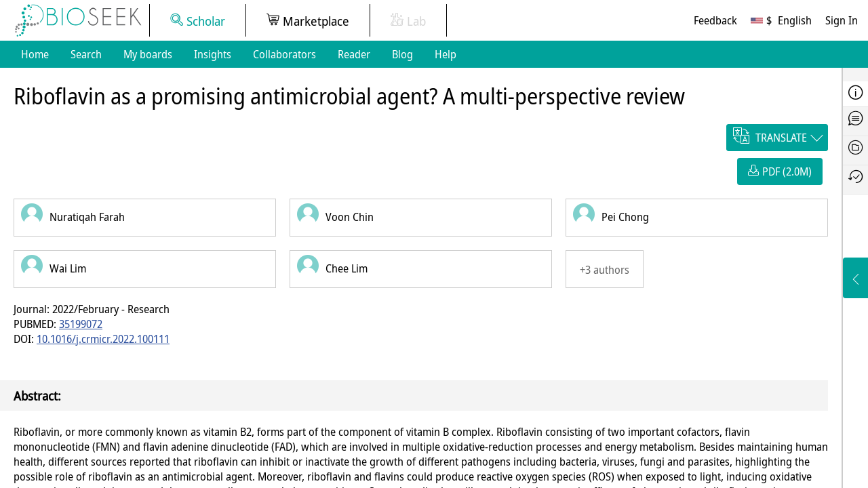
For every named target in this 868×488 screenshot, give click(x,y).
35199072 (81, 324)
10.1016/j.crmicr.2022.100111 (103, 339)
